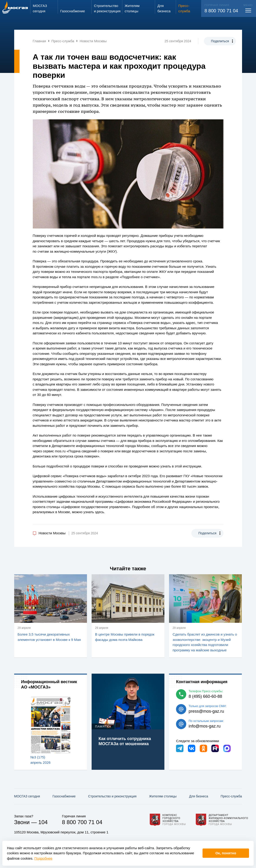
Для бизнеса (199, 796)
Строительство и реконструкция (112, 796)
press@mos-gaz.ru (206, 711)
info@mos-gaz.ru (204, 726)
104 (43, 822)
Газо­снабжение (64, 796)
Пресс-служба (231, 796)
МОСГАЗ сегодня (27, 796)
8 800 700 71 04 (221, 11)
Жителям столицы (163, 796)
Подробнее (43, 858)
